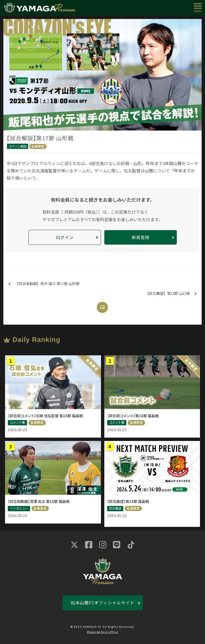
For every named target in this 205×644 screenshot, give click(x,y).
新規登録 (141, 237)
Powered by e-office (103, 632)
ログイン (65, 237)
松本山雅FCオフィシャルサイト (103, 603)
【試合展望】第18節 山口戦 (171, 294)
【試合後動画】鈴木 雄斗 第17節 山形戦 (44, 284)
